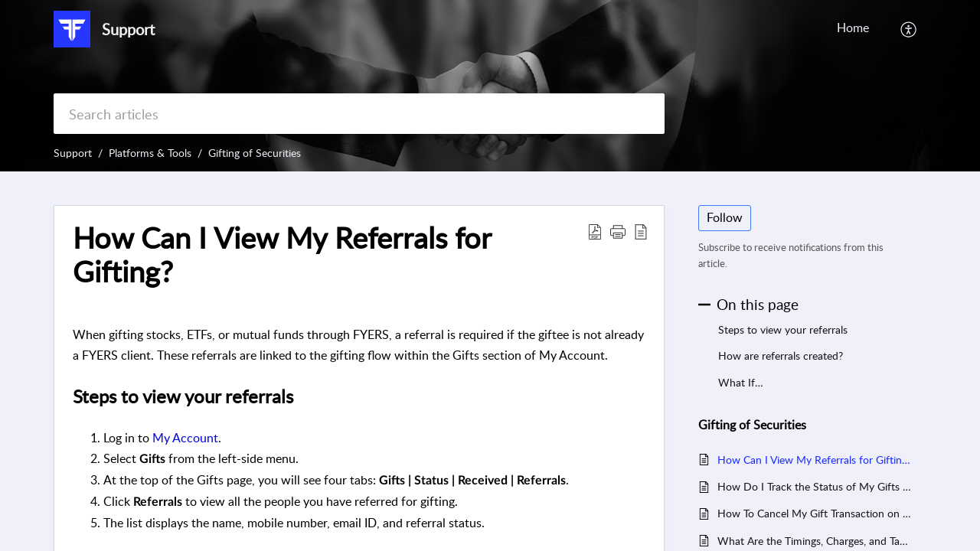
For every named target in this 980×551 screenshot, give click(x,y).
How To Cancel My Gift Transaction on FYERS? (814, 513)
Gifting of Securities (255, 153)
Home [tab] (853, 28)
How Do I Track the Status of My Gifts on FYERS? (814, 486)
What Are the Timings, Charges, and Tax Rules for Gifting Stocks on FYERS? (814, 541)
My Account (185, 438)
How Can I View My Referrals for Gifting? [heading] (282, 255)
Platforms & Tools (150, 153)
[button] (909, 29)
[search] (359, 114)
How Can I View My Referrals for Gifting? (814, 460)
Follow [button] (725, 217)
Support (73, 153)
